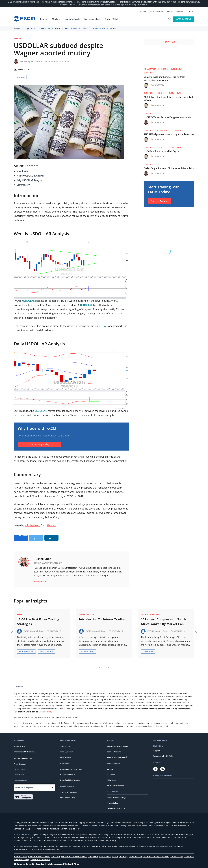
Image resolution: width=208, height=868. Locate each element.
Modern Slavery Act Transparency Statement (149, 854)
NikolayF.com (32, 525)
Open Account (184, 19)
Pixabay (51, 525)
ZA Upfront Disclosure (40, 857)
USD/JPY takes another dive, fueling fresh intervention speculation (165, 78)
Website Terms (20, 854)
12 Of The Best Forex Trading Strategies (38, 619)
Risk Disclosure (52, 826)
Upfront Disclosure (72, 826)
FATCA (115, 854)
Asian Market (150, 69)
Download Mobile (68, 772)
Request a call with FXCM (153, 11)
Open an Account (159, 201)
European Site (177, 854)
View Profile (41, 582)
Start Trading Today (39, 444)
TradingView (65, 744)
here (49, 709)
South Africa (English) (24, 785)
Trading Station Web (69, 790)
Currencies (20, 77)
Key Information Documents (74, 854)
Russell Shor (37, 61)
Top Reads (111, 772)
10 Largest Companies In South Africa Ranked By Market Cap (163, 619)
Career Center (19, 766)
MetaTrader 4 (66, 754)
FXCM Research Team (34, 628)
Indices (85, 28)
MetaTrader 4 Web (68, 795)
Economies (163, 69)
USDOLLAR (24, 69)
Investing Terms (88, 649)
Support (171, 11)
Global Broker (20, 744)
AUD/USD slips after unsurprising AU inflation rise (169, 134)
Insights (17, 28)
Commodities (45, 28)
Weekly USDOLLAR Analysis (30, 176)
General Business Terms (39, 854)
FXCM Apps (111, 777)
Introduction (23, 171)
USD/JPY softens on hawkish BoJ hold (163, 151)
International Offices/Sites (25, 749)
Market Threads (99, 28)
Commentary (23, 185)
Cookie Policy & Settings (116, 795)
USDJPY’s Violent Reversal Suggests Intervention (168, 117)
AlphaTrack (30, 28)
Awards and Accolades (23, 756)
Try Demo (182, 11)
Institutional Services (115, 783)
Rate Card (55, 854)
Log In (191, 11)
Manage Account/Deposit (117, 754)
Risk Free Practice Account (117, 744)
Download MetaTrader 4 (70, 777)
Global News (177, 69)
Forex (58, 28)
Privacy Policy (112, 800)
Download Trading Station (71, 767)
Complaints (93, 854)
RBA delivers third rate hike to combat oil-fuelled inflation (168, 99)
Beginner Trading (26, 649)
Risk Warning (105, 854)
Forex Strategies (47, 649)
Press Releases (20, 761)
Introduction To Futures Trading (102, 616)
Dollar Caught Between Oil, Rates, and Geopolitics (169, 168)
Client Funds (19, 772)
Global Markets (71, 28)
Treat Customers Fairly (116, 806)
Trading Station (67, 749)
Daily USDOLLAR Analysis (29, 180)
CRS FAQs (123, 854)
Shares (113, 28)
